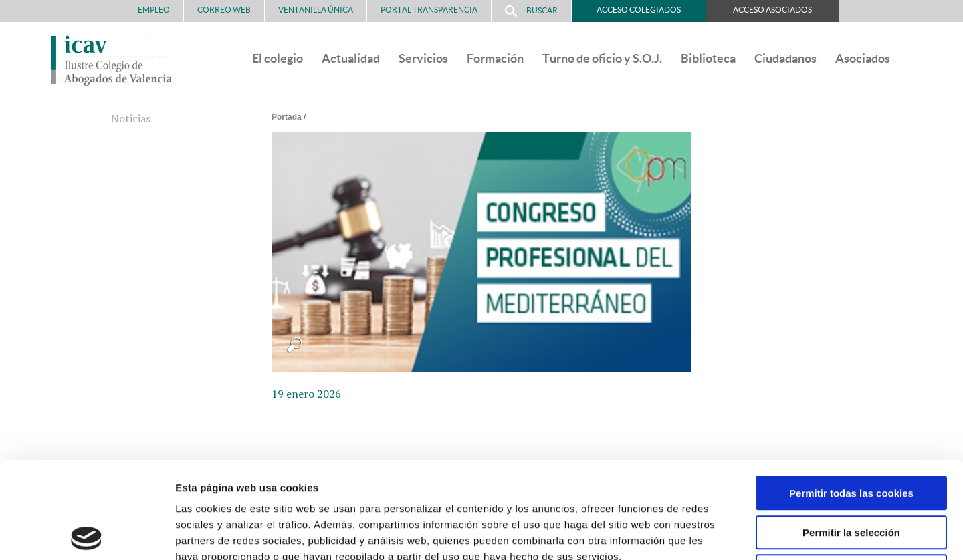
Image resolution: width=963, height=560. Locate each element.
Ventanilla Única (316, 10)
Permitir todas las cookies (851, 397)
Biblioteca (708, 58)
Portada (287, 117)
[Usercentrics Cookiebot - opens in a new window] (87, 534)
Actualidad (351, 58)
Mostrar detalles (719, 534)
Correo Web (224, 10)
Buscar (531, 11)
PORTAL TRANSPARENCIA (429, 10)
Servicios (423, 58)
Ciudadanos (785, 58)
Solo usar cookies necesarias (851, 475)
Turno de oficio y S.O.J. (602, 58)
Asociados (863, 58)
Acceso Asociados (772, 10)
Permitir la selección (851, 436)
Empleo (154, 10)
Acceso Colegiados (639, 10)
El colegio (278, 58)
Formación (495, 58)
